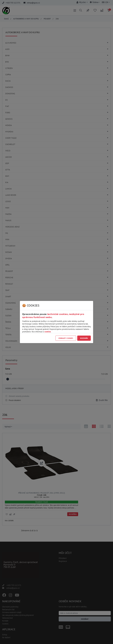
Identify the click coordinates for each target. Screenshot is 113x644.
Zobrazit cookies (66, 338)
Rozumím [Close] (84, 338)
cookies (48, 332)
